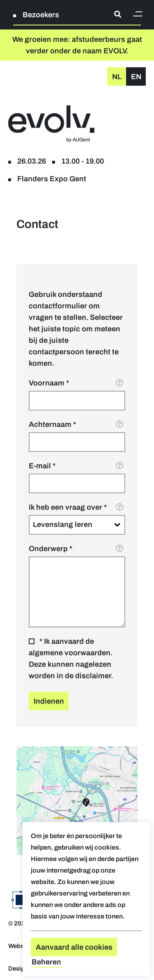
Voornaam (47, 383)
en (136, 77)
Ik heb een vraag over (66, 507)
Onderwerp (48, 549)
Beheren (46, 962)
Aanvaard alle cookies (74, 947)
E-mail (40, 466)
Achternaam (50, 424)
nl (117, 77)
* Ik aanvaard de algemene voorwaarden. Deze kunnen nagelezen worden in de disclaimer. (71, 659)
